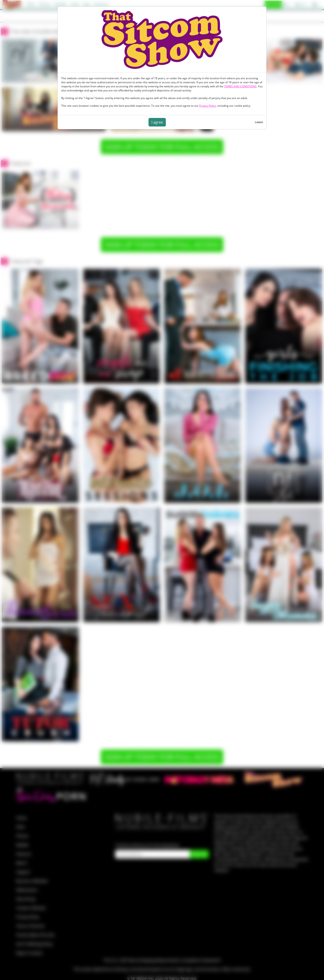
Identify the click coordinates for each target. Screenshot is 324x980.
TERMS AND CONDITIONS (240, 86)
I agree (157, 122)
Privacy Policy (208, 106)
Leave (259, 122)
